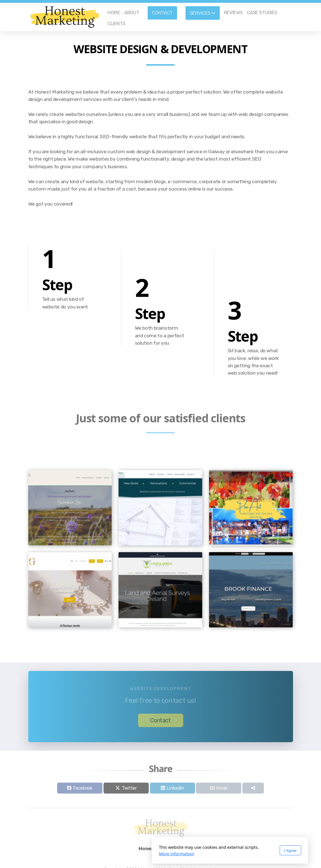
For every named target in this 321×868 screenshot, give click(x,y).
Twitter (129, 790)
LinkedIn (175, 790)
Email (222, 790)
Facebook (83, 790)
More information (107, 854)
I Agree (221, 850)
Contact (160, 722)
